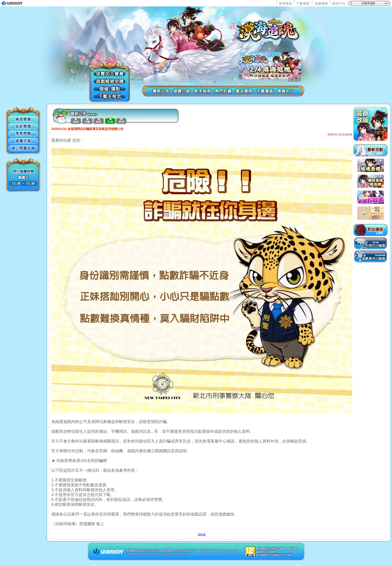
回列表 (202, 535)
